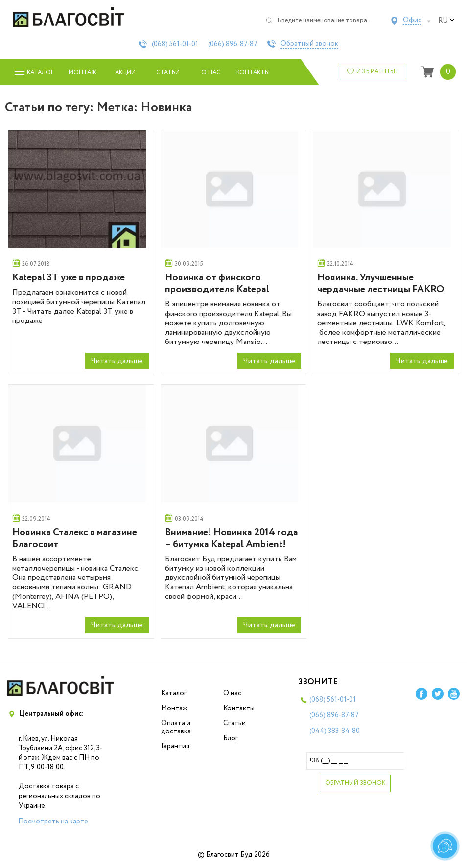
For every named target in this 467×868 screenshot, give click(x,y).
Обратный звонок (309, 44)
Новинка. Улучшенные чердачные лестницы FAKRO (381, 284)
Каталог (174, 693)
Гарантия (175, 746)
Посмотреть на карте (53, 822)
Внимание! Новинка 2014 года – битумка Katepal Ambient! (232, 538)
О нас (211, 73)
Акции (125, 73)
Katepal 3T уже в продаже (69, 278)
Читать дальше (117, 361)
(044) (335, 731)
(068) (175, 44)
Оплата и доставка (176, 727)
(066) (233, 44)
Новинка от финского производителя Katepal (217, 284)
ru (446, 21)
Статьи (168, 73)
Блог (231, 738)
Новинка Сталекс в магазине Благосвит (75, 538)
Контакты (253, 73)
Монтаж (82, 73)
